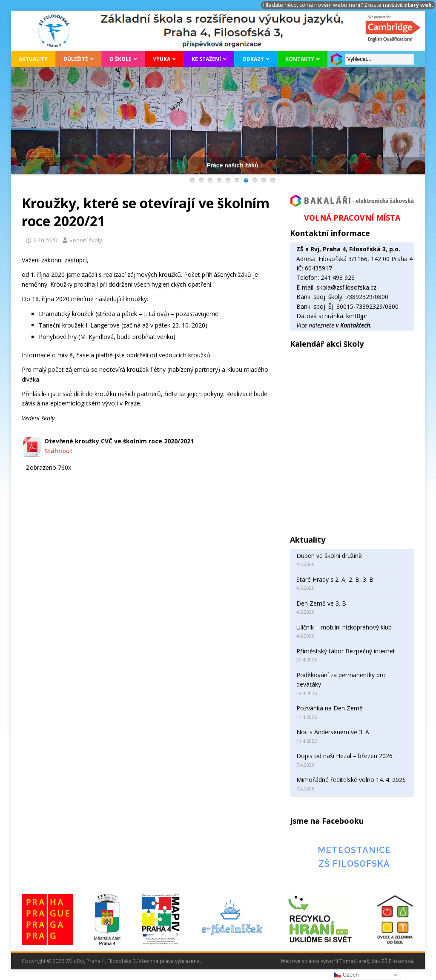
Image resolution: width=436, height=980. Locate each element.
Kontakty (300, 59)
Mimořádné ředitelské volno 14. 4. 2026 (351, 780)
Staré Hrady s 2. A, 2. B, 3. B (335, 579)
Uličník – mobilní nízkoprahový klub (344, 627)
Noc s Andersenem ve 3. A (333, 732)
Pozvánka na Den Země (330, 708)
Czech (346, 975)
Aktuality (33, 59)
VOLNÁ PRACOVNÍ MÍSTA (352, 218)
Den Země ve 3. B (321, 603)
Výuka (162, 59)
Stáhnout (59, 451)
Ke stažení (206, 59)
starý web (418, 5)
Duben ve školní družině (329, 556)
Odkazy (253, 59)
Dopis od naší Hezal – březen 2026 (344, 756)
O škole (120, 59)
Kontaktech (355, 325)
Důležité (76, 59)
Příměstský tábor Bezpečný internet (346, 651)
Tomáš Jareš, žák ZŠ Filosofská (376, 961)
